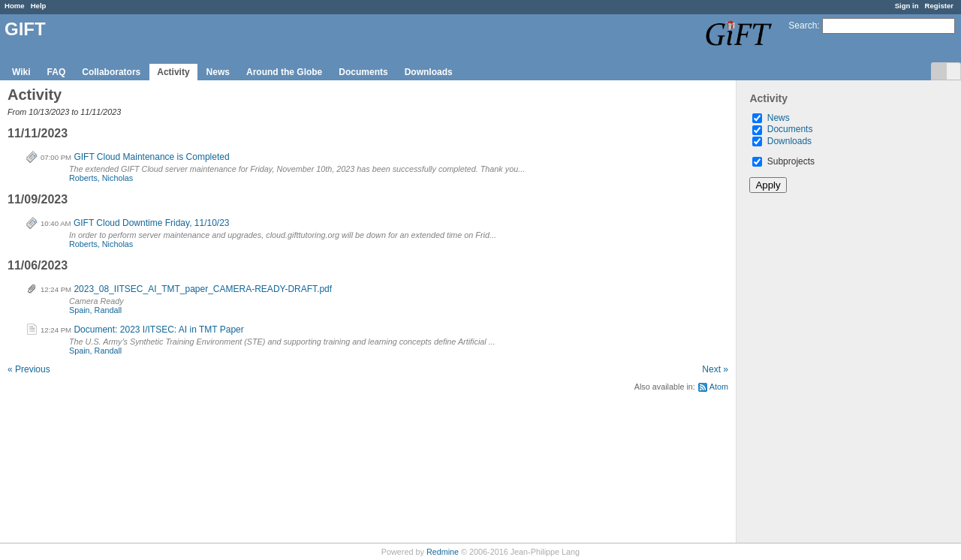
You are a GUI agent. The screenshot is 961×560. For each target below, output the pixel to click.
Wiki (21, 72)
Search (803, 26)
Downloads (429, 72)
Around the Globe (284, 72)
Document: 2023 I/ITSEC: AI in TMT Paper (158, 330)
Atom (719, 387)
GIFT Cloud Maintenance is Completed (151, 157)
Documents (363, 72)
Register (939, 6)
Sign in (907, 6)
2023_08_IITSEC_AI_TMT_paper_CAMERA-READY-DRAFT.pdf (203, 289)
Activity (173, 72)
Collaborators (111, 72)
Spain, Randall (95, 310)
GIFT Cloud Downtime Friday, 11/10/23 (152, 223)
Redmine (443, 552)
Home (15, 6)
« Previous (29, 369)
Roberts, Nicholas (101, 178)
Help (39, 6)
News (218, 72)
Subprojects (783, 161)
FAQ (57, 72)
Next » (715, 369)
